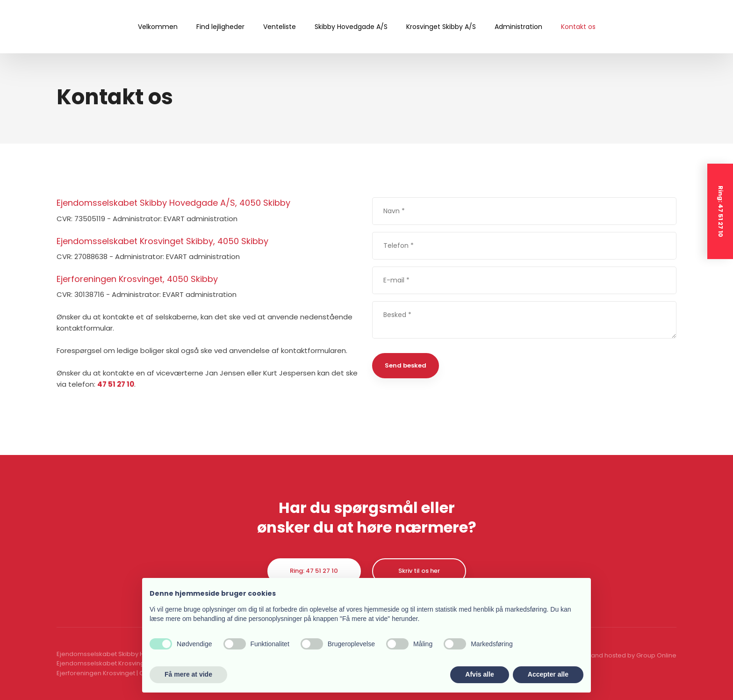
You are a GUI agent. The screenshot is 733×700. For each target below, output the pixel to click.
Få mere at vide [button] (188, 674)
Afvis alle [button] (479, 674)
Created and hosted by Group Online (620, 655)
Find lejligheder (220, 27)
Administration (518, 27)
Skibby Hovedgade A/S (351, 27)
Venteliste (280, 27)
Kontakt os (578, 27)
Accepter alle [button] (548, 674)
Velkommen (158, 27)
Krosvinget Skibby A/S (441, 27)
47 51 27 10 (116, 384)
